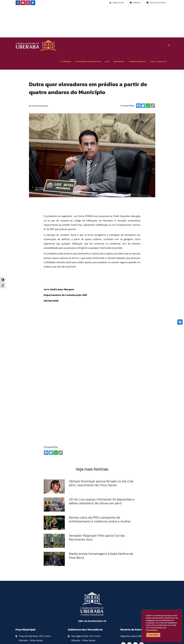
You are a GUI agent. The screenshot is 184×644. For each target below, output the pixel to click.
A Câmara (66, 30)
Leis (107, 30)
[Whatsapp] (148, 74)
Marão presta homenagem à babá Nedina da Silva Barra (101, 524)
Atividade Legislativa (88, 30)
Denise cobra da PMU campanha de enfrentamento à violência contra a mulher (100, 487)
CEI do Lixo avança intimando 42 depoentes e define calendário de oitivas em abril (102, 469)
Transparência (138, 30)
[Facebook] (138, 74)
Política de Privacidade (156, 629)
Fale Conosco (159, 30)
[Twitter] (143, 74)
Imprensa (119, 30)
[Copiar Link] (153, 74)
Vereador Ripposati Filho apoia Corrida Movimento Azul (97, 505)
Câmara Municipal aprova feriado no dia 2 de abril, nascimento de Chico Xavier (101, 451)
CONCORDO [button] (153, 635)
